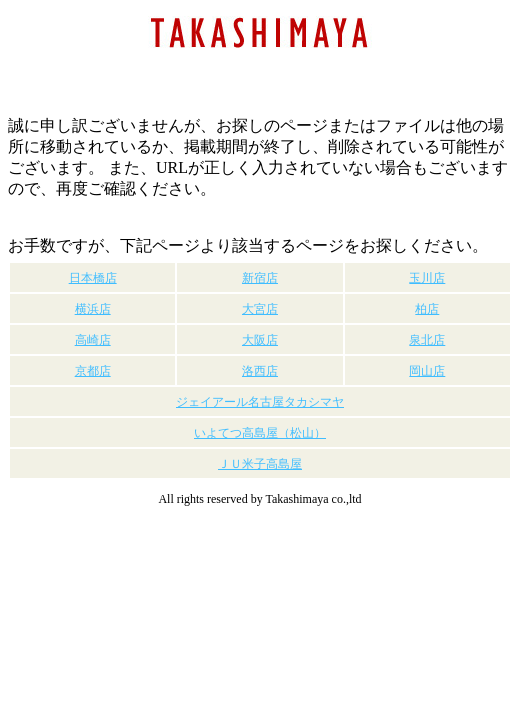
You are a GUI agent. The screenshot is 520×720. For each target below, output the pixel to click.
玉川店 (427, 278)
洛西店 (260, 371)
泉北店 (427, 340)
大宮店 (260, 309)
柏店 (427, 309)
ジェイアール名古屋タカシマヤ (260, 402)
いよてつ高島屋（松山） (260, 433)
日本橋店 (93, 278)
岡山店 (427, 371)
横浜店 (93, 309)
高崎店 (93, 340)
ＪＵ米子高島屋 (260, 464)
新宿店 (260, 278)
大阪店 (260, 340)
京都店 (93, 371)
